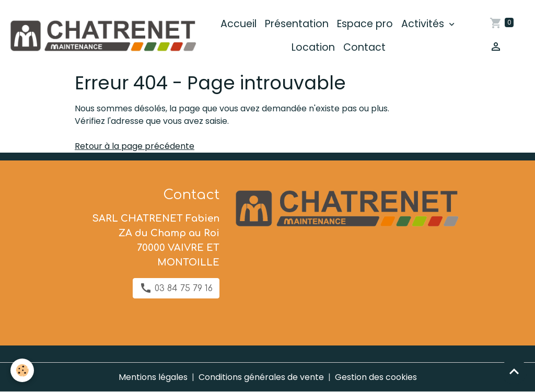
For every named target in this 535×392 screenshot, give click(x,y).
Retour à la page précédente (135, 146)
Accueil (239, 24)
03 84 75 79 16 (176, 288)
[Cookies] (22, 370)
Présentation (297, 24)
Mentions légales (153, 377)
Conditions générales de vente (261, 377)
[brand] (102, 36)
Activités (424, 24)
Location (313, 47)
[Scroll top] (514, 371)
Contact (364, 47)
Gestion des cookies (376, 377)
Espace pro (365, 24)
